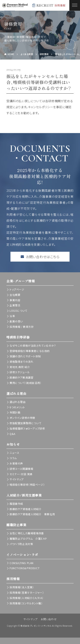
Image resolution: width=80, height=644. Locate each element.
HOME (11, 54)
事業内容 (15, 300)
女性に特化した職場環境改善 (27, 533)
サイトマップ (17, 479)
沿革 (12, 316)
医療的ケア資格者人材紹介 (25, 509)
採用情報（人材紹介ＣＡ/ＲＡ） (27, 598)
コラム (13, 458)
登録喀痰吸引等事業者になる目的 (30, 351)
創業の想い (16, 321)
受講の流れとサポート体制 (25, 356)
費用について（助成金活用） (25, 383)
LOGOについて (18, 311)
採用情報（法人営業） (22, 587)
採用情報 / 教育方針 (22, 327)
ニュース (14, 453)
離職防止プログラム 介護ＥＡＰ (28, 538)
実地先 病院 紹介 (20, 367)
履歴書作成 (16, 504)
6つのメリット (17, 407)
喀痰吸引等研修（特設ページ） (27, 484)
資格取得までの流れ (21, 362)
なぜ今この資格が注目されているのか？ (33, 345)
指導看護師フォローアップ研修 (27, 428)
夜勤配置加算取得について (25, 423)
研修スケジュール (20, 372)
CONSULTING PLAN (22, 563)
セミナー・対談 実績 (21, 474)
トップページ (17, 289)
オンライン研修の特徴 (22, 418)
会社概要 (15, 295)
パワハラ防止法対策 (21, 544)
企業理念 (15, 305)
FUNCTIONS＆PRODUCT (25, 568)
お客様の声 (16, 463)
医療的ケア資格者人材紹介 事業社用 (32, 514)
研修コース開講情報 (21, 469)
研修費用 (44, 54)
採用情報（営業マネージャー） (27, 592)
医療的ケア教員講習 (21, 377)
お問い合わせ (49, 619)
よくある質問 (27, 54)
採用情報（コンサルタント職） (26, 603)
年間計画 (15, 412)
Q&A (12, 434)
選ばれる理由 (18, 402)
